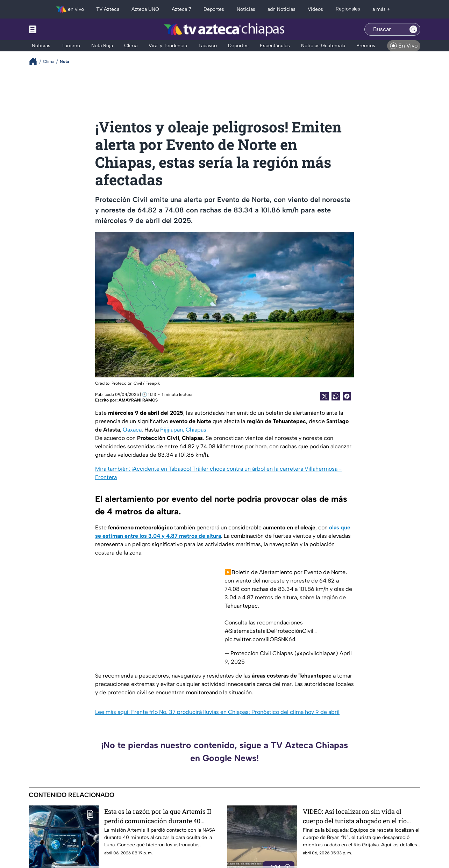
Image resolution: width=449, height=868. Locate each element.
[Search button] (413, 29)
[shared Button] (336, 396)
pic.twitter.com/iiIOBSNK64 (260, 639)
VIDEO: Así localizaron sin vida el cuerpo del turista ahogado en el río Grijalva (355, 816)
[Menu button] (57, 29)
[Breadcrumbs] (36, 61)
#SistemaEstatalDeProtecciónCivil (269, 631)
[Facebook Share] (347, 396)
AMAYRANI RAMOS (138, 400)
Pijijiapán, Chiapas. (184, 430)
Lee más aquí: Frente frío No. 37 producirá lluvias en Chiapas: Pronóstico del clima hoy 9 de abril (217, 712)
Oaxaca (131, 430)
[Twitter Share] (325, 396)
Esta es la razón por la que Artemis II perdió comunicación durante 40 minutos (158, 816)
